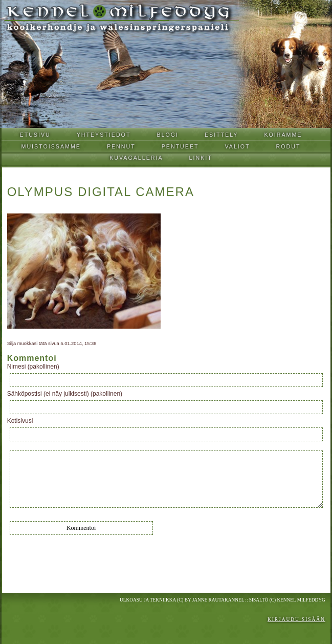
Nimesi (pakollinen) (33, 367)
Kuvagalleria (136, 158)
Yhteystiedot (104, 135)
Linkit (201, 158)
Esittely (222, 135)
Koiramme (283, 135)
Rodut (289, 146)
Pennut (121, 146)
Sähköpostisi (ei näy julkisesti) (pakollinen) (65, 394)
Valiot (238, 146)
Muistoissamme (51, 146)
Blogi (168, 135)
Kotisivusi (20, 421)
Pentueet (180, 146)
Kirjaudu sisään (296, 619)
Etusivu (35, 135)
